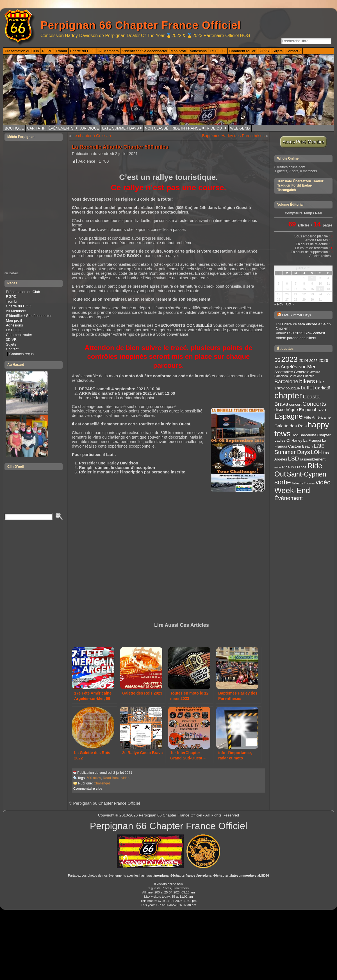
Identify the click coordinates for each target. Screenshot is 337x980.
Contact (12, 349)
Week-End (240, 128)
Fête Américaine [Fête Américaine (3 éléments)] (317, 417)
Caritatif (36, 128)
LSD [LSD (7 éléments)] (294, 459)
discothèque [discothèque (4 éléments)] (286, 410)
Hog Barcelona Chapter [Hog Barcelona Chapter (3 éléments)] (311, 435)
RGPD (11, 297)
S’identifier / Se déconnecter (29, 316)
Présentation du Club (23, 292)
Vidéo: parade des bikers (296, 338)
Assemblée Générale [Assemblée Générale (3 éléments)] (292, 372)
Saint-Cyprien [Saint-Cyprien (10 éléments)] (307, 474)
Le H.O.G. (14, 330)
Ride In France (186, 128)
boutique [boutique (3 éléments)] (293, 388)
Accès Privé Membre (303, 142)
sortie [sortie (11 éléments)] (283, 482)
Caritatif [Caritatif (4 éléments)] (322, 388)
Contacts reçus (21, 354)
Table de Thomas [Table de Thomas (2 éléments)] (303, 483)
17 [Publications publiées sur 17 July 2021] (320, 289)
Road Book (111, 778)
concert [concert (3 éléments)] (295, 404)
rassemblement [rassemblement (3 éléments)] (313, 459)
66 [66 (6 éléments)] (277, 360)
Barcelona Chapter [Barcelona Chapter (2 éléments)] (301, 376)
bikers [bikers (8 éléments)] (307, 381)
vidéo (125, 778)
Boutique (14, 128)
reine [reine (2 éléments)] (278, 467)
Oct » (290, 304)
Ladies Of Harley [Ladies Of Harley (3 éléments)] (288, 440)
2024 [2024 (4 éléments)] (303, 360)
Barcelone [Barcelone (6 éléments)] (286, 381)
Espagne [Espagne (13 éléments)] (289, 416)
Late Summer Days (121, 128)
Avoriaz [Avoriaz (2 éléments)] (315, 372)
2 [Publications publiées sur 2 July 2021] (312, 278)
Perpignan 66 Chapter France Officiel (141, 25)
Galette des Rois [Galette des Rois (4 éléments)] (291, 426)
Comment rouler (19, 335)
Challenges (102, 783)
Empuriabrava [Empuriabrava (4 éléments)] (312, 410)
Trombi (12, 301)
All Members (16, 311)
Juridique (89, 128)
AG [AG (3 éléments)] (277, 367)
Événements (61, 128)
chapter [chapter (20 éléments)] (288, 395)
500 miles (94, 778)
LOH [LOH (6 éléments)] (316, 452)
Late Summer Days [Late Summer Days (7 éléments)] (300, 449)
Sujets (11, 344)
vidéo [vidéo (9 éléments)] (323, 482)
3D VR (11, 340)
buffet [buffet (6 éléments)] (307, 388)
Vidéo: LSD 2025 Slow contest (300, 333)
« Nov (279, 304)
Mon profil (14, 320)
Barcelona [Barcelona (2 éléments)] (281, 376)
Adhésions (14, 325)
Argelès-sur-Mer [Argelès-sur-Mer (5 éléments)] (298, 367)
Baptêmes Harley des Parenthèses (233, 136)
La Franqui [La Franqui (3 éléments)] (312, 440)
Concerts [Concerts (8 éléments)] (314, 404)
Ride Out (215, 128)
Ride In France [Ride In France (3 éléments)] (294, 467)
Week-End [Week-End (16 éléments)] (292, 490)
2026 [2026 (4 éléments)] (323, 360)
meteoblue (12, 273)
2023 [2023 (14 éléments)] (289, 359)
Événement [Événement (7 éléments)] (289, 498)
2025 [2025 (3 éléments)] (313, 361)
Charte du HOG (19, 306)
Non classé (157, 128)
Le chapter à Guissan (92, 136)
